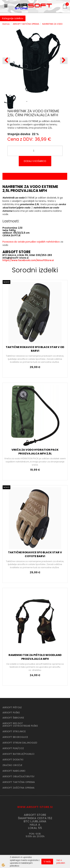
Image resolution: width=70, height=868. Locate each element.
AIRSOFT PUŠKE (11, 713)
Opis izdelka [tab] (35, 176)
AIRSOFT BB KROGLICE (15, 737)
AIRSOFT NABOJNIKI (14, 771)
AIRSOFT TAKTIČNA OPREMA (26, 24)
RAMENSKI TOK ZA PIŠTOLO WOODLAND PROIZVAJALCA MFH (35, 657)
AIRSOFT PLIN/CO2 (13, 748)
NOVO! (6, 282)
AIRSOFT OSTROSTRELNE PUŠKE (20, 726)
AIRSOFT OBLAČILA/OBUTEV (18, 776)
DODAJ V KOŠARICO (35, 161)
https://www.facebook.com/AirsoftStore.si (28, 260)
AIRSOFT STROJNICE (14, 731)
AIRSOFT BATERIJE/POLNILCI (18, 754)
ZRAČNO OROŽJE (12, 765)
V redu (47, 862)
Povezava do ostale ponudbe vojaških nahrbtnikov (31, 242)
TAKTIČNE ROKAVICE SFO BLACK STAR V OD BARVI (35, 349)
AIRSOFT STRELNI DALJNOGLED (20, 743)
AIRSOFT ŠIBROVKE (13, 718)
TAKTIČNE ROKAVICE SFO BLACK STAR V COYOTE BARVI (35, 554)
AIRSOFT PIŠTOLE (12, 707)
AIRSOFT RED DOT (13, 723)
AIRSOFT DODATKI (13, 760)
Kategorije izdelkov (13, 18)
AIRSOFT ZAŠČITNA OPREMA (18, 788)
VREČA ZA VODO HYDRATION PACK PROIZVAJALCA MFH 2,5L (35, 452)
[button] (64, 61)
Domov (6, 24)
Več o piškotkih (61, 862)
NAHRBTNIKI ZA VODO (52, 24)
